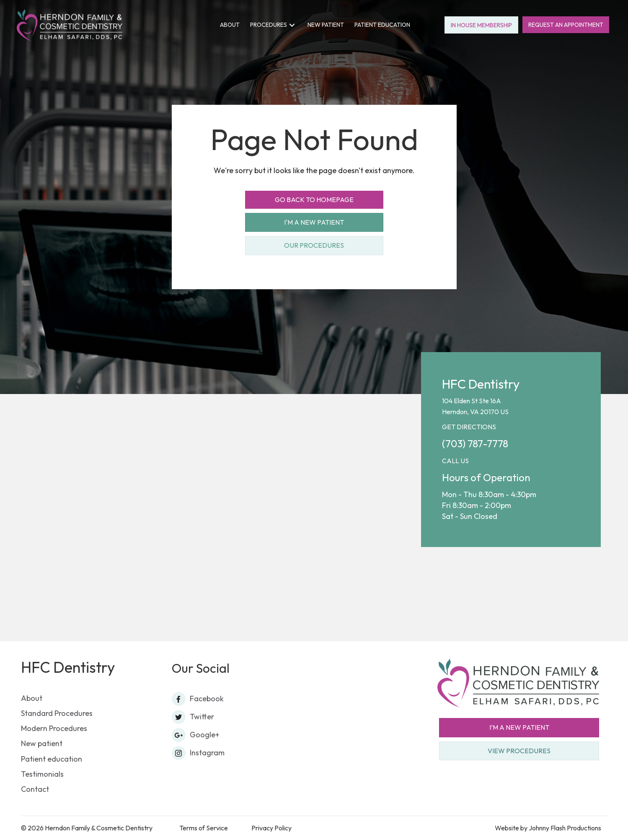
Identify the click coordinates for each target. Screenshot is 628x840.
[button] (292, 25)
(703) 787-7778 (475, 443)
